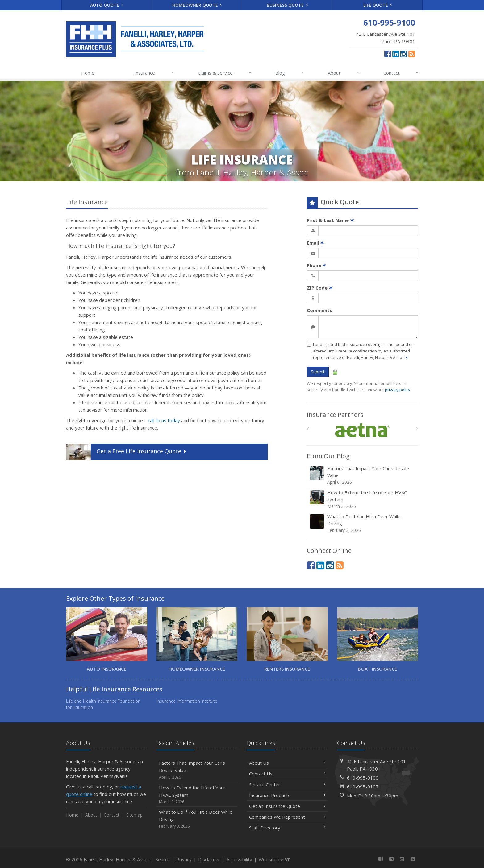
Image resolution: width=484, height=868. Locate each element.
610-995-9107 (363, 787)
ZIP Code (320, 288)
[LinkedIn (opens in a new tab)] (396, 54)
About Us (287, 763)
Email (315, 243)
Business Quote (287, 5)
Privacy (184, 859)
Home (88, 73)
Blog (290, 73)
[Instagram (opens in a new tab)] (404, 54)
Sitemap (134, 815)
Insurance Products (287, 795)
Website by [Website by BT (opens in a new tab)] (274, 859)
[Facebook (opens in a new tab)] (388, 54)
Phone (317, 265)
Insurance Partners (335, 415)
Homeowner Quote (197, 5)
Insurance (154, 73)
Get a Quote (127, 452)
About (344, 73)
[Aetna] (363, 430)
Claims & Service (225, 73)
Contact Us (287, 774)
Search (163, 859)
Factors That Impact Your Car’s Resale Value (363, 475)
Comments (319, 310)
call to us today (164, 420)
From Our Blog (328, 456)
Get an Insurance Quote (287, 806)
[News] (412, 54)
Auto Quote (107, 5)
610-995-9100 (363, 778)
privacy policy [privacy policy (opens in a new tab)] (398, 390)
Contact (401, 73)
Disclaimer (209, 859)
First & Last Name (330, 220)
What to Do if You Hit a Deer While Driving (363, 523)
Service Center (287, 784)
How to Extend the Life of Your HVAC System (363, 499)
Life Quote (378, 5)
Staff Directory (287, 828)
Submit (318, 372)
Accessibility (239, 859)
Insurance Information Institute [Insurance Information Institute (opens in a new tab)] (187, 701)
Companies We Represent (287, 817)
